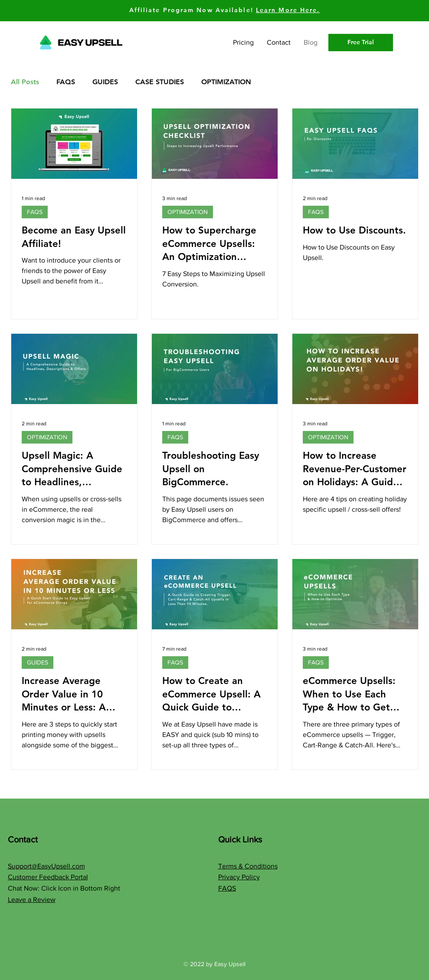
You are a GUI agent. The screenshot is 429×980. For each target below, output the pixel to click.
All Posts (25, 82)
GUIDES (105, 82)
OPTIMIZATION (226, 82)
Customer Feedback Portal (48, 877)
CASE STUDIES (160, 82)
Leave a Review (32, 899)
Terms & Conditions (248, 866)
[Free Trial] (361, 43)
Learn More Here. (288, 10)
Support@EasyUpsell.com (46, 866)
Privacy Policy (239, 877)
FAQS (66, 82)
